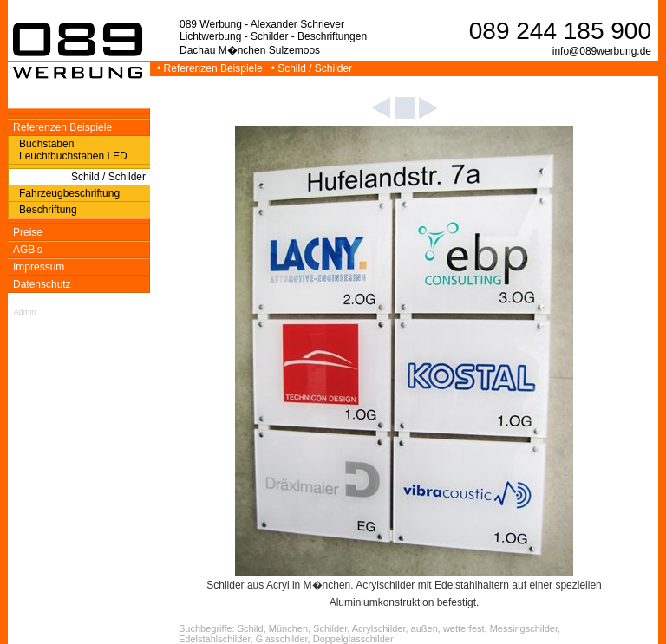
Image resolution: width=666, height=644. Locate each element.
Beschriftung (48, 210)
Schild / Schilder (108, 177)
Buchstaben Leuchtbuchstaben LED (73, 150)
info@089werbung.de (602, 51)
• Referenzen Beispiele (211, 68)
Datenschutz (42, 284)
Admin (25, 312)
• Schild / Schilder (313, 68)
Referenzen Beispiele (62, 127)
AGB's (28, 250)
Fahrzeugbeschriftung (69, 193)
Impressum (39, 267)
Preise (28, 232)
